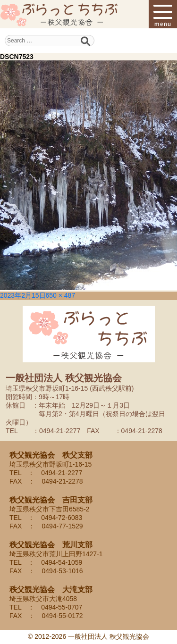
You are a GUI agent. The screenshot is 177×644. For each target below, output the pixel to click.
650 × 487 (61, 295)
